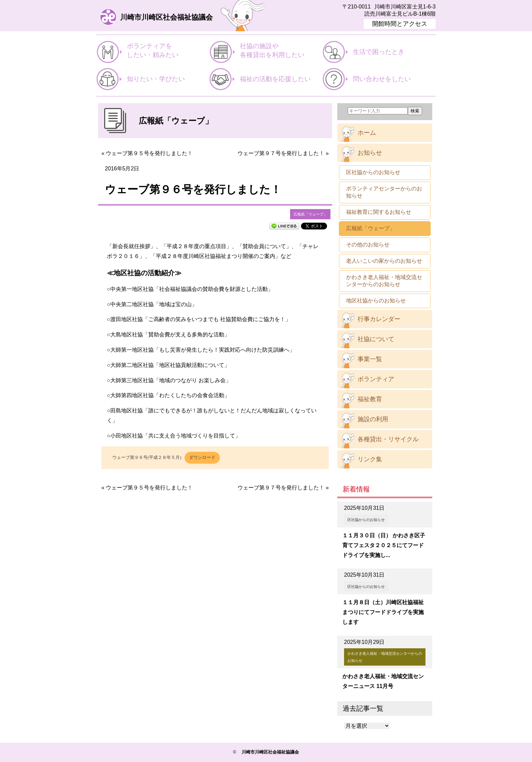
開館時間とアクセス (400, 24)
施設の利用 (373, 419)
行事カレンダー (379, 319)
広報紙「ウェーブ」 (310, 214)
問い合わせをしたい (382, 79)
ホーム (367, 133)
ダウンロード (202, 458)
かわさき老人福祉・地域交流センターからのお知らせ (384, 281)
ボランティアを (168, 51)
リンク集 (370, 459)
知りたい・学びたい (156, 79)
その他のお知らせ (368, 245)
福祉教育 (370, 399)
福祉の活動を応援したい (275, 79)
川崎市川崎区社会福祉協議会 (166, 17)
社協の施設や (281, 51)
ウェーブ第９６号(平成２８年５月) (147, 458)
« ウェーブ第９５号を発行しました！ (147, 153)
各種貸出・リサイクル (388, 439)
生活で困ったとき (379, 52)
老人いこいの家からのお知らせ (384, 261)
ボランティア (376, 379)
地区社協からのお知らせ (376, 301)
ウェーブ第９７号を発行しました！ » (283, 153)
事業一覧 (370, 359)
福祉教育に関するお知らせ (379, 212)
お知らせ (370, 153)
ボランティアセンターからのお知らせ (384, 192)
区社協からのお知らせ (373, 172)
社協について (376, 339)
